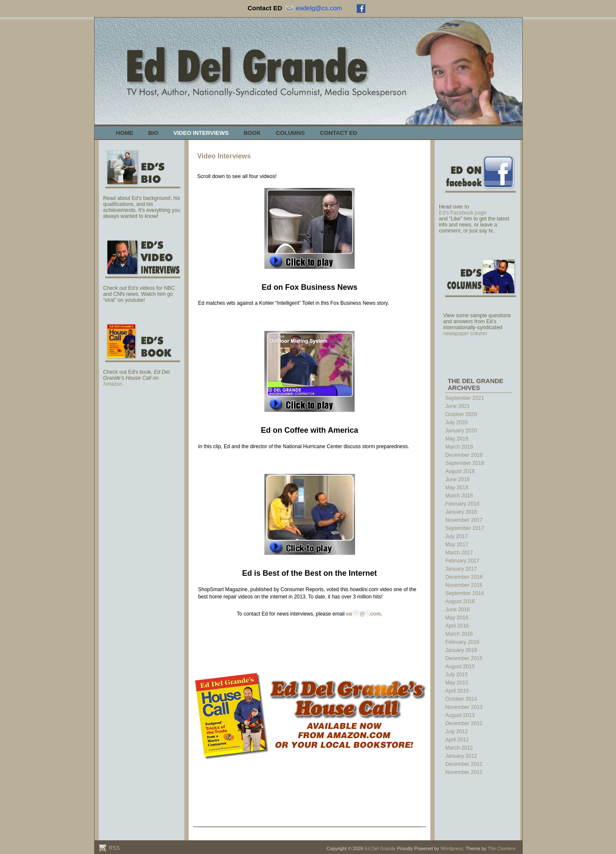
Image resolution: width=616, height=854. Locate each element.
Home (124, 133)
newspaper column (465, 333)
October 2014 (461, 699)
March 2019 (459, 447)
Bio (153, 133)
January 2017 (461, 569)
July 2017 (456, 536)
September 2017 (465, 528)
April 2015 (457, 691)
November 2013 (464, 707)
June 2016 (458, 610)
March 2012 (459, 748)
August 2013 (460, 715)
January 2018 (461, 512)
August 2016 (460, 601)
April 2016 (457, 626)
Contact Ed (339, 133)
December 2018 (464, 455)
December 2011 (464, 764)
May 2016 (457, 618)
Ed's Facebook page (463, 213)
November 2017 (464, 520)
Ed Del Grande (380, 848)
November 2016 (464, 585)
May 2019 (457, 439)
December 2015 (464, 658)
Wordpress (452, 848)
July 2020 (456, 423)
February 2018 (462, 504)
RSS (114, 848)
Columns (290, 133)
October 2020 (461, 414)
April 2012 (457, 740)
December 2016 (464, 577)
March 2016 (459, 634)
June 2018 (458, 479)
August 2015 (460, 667)
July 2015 (456, 675)
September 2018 (465, 463)
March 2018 (459, 496)
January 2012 (461, 756)
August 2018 (460, 471)
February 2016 (462, 642)
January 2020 (461, 431)
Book (252, 133)
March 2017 (459, 553)
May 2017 (457, 545)
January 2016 (461, 650)
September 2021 (465, 398)
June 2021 (458, 406)
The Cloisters (502, 848)
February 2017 (462, 561)
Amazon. (113, 384)
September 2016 (465, 593)
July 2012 (456, 732)
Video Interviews (201, 133)
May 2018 (457, 488)
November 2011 (464, 772)
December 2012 (464, 723)
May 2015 (457, 683)
